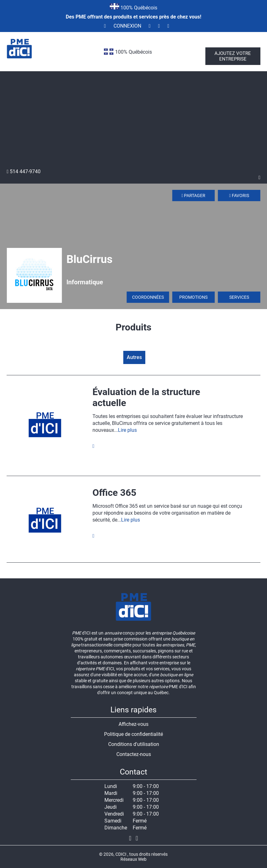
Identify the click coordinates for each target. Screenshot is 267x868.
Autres (134, 357)
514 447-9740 (24, 171)
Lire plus (127, 430)
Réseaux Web (133, 859)
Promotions (193, 297)
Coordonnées (148, 297)
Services (239, 297)
